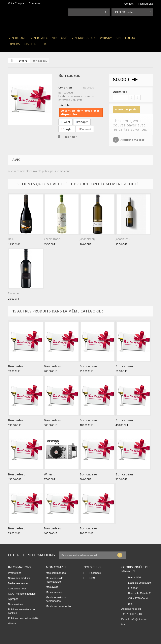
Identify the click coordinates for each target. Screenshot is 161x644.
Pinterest (85, 129)
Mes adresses (54, 592)
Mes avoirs (52, 587)
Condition (65, 87)
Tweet (66, 122)
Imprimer (71, 137)
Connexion (35, 3)
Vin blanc (39, 38)
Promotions (15, 573)
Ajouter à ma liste (132, 140)
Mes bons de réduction (59, 606)
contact (129, 4)
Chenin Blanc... (53, 239)
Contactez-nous (17, 589)
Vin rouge (17, 38)
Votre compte (16, 3)
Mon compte (56, 567)
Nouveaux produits (19, 578)
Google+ (67, 129)
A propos (13, 599)
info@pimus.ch (139, 619)
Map (124, 624)
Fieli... (11, 239)
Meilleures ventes (18, 583)
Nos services (15, 604)
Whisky (106, 38)
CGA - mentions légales (22, 594)
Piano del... (15, 293)
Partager (82, 122)
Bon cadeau (17, 366)
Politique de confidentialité (23, 618)
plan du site (146, 4)
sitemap (13, 623)
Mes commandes (56, 573)
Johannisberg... (88, 239)
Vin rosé (60, 38)
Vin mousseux (84, 38)
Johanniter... (123, 239)
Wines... (50, 474)
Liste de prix (36, 44)
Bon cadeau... (54, 366)
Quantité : (120, 92)
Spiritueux (126, 38)
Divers (14, 44)
